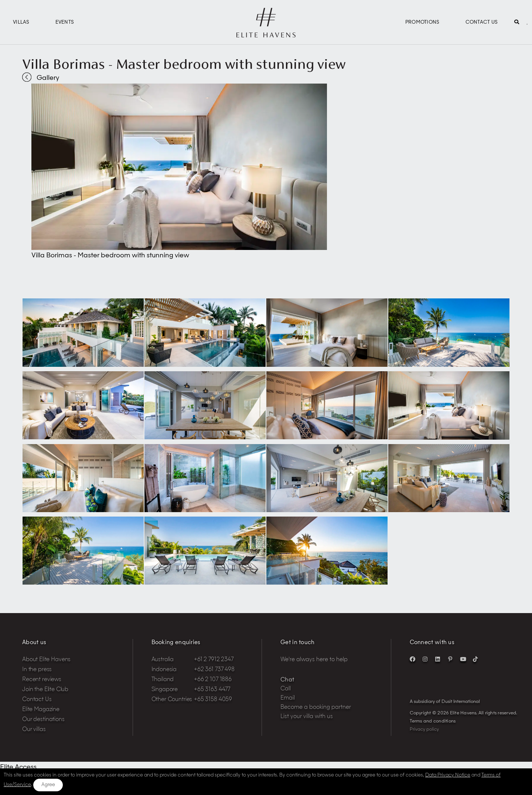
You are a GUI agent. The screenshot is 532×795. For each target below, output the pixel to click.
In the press (37, 670)
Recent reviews (42, 680)
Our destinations (43, 720)
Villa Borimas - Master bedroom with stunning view (184, 64)
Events (65, 22)
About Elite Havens (46, 660)
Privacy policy (424, 730)
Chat (287, 680)
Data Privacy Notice (448, 775)
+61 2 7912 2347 (214, 660)
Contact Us (482, 22)
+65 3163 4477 (212, 690)
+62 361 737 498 (214, 670)
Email (288, 698)
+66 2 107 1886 (213, 680)
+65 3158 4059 (213, 700)
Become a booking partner (316, 708)
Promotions (422, 22)
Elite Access (18, 767)
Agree (48, 785)
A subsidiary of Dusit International (445, 702)
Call (286, 689)
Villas (21, 22)
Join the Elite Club (45, 690)
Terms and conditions (433, 721)
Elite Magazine (41, 710)
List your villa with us (307, 717)
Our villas (34, 730)
